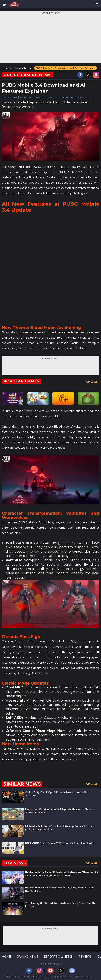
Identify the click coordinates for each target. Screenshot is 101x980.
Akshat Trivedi (10, 97)
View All (93, 382)
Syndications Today (85, 977)
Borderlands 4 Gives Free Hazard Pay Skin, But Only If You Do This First (60, 889)
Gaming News (27, 957)
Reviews (85, 957)
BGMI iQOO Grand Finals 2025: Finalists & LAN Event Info (59, 843)
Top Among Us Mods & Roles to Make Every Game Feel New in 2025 (61, 905)
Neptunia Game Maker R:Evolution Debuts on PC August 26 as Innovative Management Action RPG (62, 874)
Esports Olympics (58, 957)
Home (6, 957)
